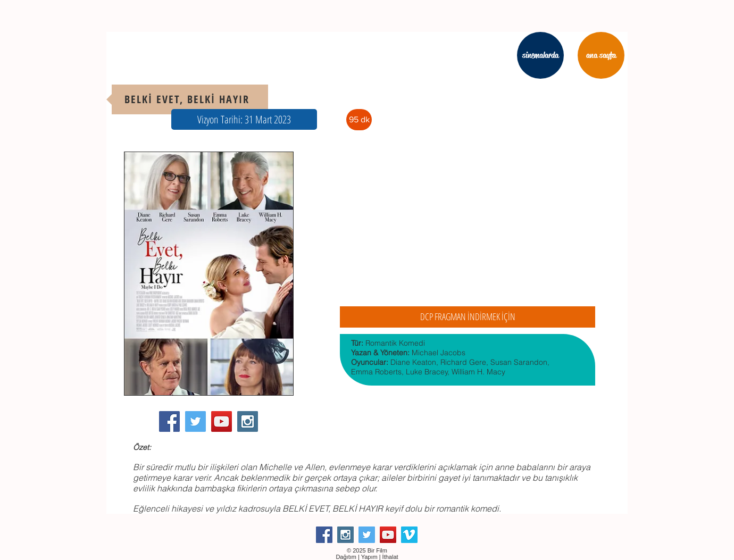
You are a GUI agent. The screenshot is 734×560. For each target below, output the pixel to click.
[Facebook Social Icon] (169, 421)
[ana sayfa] (601, 55)
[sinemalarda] (540, 55)
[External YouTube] (468, 226)
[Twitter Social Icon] (195, 421)
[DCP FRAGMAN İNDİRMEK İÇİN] (468, 317)
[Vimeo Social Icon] (409, 535)
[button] (244, 119)
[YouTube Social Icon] (222, 421)
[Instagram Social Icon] (248, 421)
